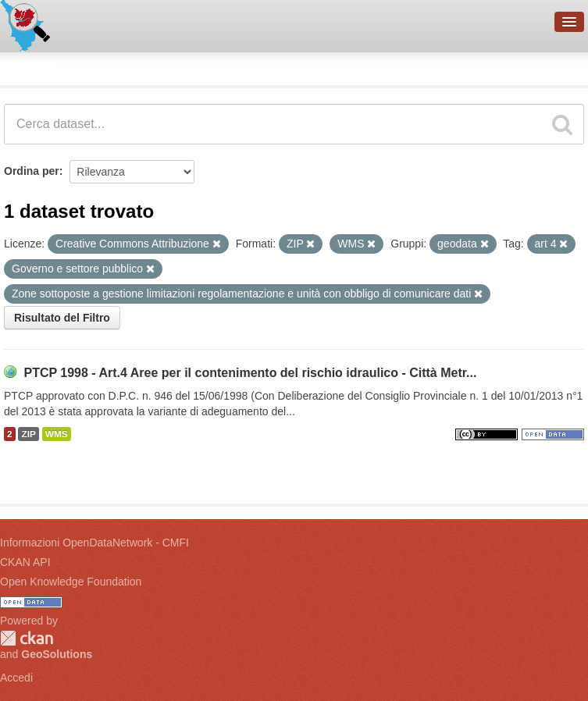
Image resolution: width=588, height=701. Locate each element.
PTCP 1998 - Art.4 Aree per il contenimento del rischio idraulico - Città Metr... (250, 373)
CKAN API (25, 562)
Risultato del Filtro (62, 318)
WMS (57, 434)
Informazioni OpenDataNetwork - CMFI (94, 543)
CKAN (27, 638)
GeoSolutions (57, 654)
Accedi (16, 678)
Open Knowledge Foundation (71, 582)
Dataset (28, 66)
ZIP (28, 434)
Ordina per (32, 171)
